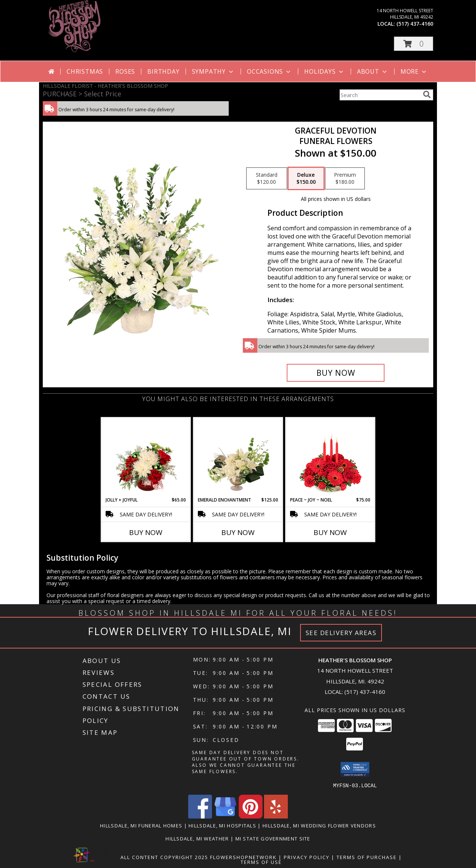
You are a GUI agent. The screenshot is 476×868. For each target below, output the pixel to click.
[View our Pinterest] (251, 816)
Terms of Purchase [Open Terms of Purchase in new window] (367, 857)
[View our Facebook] (200, 816)
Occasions (269, 71)
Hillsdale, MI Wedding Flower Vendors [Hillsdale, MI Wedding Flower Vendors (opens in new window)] (319, 825)
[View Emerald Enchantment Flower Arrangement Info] (238, 457)
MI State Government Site (273, 838)
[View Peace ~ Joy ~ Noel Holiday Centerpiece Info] (330, 457)
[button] (414, 44)
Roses (125, 71)
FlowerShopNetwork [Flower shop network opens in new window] (243, 857)
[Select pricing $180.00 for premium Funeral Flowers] (345, 179)
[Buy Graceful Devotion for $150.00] (336, 373)
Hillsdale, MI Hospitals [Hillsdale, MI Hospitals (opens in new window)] (222, 825)
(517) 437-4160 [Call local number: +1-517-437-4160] (415, 24)
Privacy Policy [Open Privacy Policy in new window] (307, 857)
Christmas (85, 71)
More (414, 71)
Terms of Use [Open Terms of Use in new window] (261, 862)
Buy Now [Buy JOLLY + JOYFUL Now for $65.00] (146, 532)
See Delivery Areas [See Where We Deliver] (341, 633)
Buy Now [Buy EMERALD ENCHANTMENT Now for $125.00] (238, 532)
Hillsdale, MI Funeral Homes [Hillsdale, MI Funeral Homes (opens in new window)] (141, 825)
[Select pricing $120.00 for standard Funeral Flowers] (267, 179)
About (373, 71)
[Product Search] (380, 95)
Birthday (163, 71)
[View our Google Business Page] (225, 816)
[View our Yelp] (276, 816)
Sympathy (213, 71)
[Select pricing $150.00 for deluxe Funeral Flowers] (306, 179)
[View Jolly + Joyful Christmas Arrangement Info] (146, 457)
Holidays (324, 71)
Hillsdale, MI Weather (197, 838)
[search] (427, 95)
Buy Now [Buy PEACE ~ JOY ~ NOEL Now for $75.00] (330, 532)
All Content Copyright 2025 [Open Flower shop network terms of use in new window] (164, 857)
